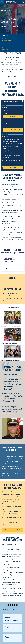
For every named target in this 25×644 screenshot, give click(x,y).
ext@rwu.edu (7, 630)
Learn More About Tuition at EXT (13, 130)
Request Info (15, 26)
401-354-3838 (8, 640)
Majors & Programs (6, 11)
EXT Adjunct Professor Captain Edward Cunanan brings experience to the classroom (12, 410)
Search (23, 2)
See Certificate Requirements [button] (10, 260)
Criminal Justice (6, 554)
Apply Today (13, 116)
